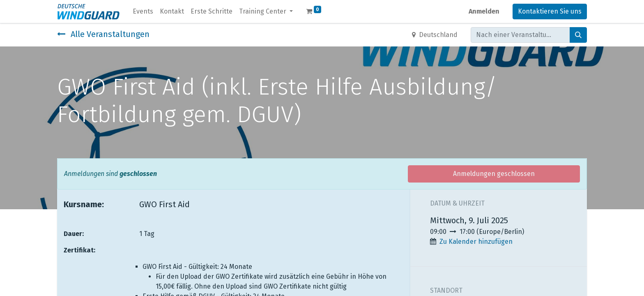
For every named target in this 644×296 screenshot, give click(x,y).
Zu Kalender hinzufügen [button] (476, 242)
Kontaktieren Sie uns (550, 11)
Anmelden (484, 11)
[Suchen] (578, 35)
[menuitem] (143, 12)
